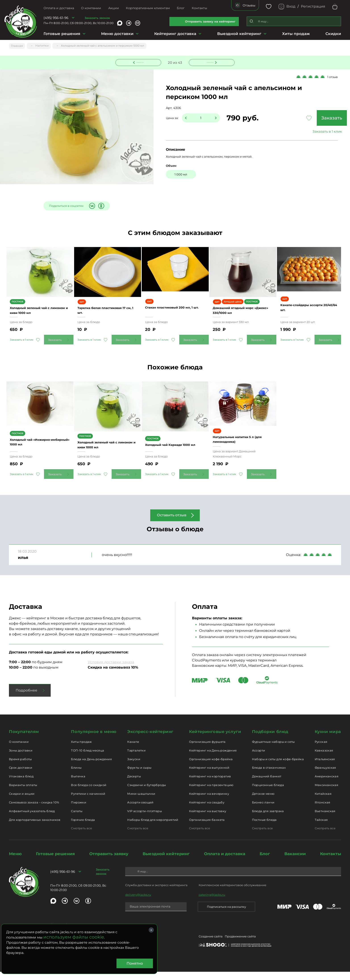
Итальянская (325, 767)
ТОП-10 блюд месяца (87, 758)
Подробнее (26, 699)
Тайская (321, 828)
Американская (327, 784)
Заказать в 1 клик (308, 132)
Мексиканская (327, 793)
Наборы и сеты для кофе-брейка (278, 767)
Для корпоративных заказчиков (35, 828)
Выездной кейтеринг (239, 34)
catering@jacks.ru (212, 903)
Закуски (134, 767)
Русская (321, 750)
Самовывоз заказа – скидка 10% (34, 810)
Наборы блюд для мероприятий (153, 828)
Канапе (133, 750)
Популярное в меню (94, 740)
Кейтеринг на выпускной (209, 776)
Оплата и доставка (59, 8)
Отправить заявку (109, 862)
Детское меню (263, 802)
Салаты (77, 819)
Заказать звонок (97, 18)
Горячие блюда (83, 828)
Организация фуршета (207, 750)
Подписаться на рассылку (226, 915)
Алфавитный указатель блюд (32, 819)
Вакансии (295, 862)
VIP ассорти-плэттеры (145, 819)
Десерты (134, 784)
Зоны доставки (21, 758)
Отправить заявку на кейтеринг (210, 21)
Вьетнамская (325, 819)
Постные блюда (264, 828)
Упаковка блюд (21, 784)
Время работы (20, 767)
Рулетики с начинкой (88, 802)
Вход (291, 6)
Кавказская (324, 758)
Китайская (323, 802)
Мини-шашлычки (141, 802)
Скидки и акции (22, 802)
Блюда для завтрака (268, 819)
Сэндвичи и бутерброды (147, 793)
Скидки (333, 34)
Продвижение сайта (240, 945)
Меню (15, 862)
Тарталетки (136, 758)
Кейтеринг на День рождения (213, 758)
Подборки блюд (270, 740)
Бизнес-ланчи (263, 810)
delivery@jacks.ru (138, 903)
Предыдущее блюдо (141, 62)
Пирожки (79, 810)
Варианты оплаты (23, 793)
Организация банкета (207, 828)
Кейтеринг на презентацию (211, 793)
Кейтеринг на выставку (208, 819)
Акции (114, 8)
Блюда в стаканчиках (269, 776)
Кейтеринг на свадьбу (207, 810)
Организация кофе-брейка (211, 767)
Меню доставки (117, 34)
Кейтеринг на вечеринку (209, 802)
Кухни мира (328, 740)
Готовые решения (62, 34)
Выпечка (78, 784)
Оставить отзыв (172, 523)
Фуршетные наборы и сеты (273, 750)
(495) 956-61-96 (56, 18)
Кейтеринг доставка (175, 34)
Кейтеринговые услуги (215, 740)
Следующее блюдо (209, 62)
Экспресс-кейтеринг (150, 740)
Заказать (308, 118)
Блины (76, 776)
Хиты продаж (296, 34)
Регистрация (313, 6)
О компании (91, 8)
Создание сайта (211, 945)
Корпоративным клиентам (148, 8)
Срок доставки (21, 776)
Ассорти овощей (140, 810)
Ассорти (259, 758)
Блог (181, 8)
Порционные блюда (268, 793)
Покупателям (24, 740)
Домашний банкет (267, 784)
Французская (325, 776)
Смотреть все (81, 836)
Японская (323, 810)
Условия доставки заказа (111, 670)
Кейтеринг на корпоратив (210, 784)
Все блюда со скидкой (89, 793)
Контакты (199, 8)
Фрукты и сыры (139, 776)
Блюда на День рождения (91, 767)
